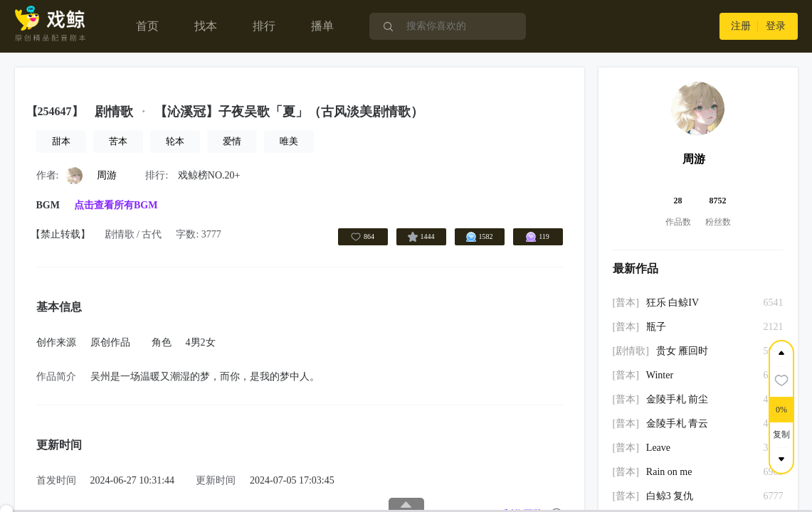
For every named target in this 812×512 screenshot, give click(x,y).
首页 (147, 26)
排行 (264, 26)
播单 (322, 26)
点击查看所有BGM (116, 205)
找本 (206, 26)
